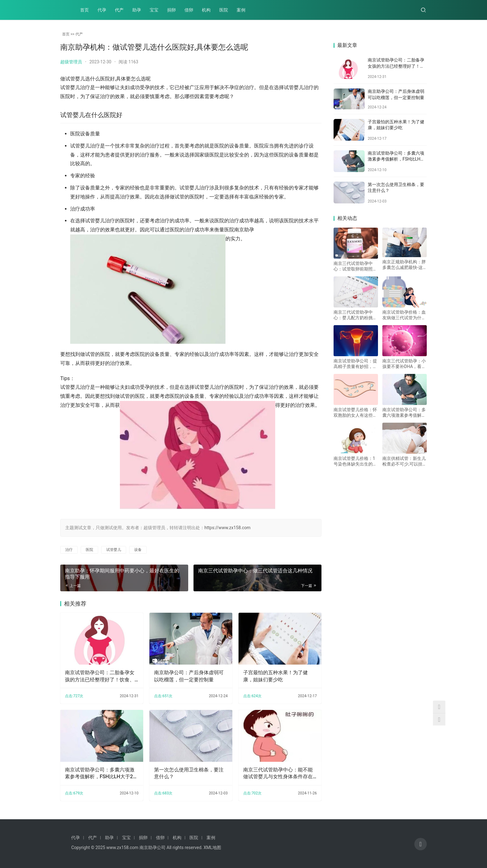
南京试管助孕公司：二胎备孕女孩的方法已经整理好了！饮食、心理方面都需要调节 (100, 676)
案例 (241, 10)
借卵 (189, 10)
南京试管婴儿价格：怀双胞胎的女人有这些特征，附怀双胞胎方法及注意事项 (355, 413)
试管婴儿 (114, 550)
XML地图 (212, 848)
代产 (119, 10)
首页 (84, 10)
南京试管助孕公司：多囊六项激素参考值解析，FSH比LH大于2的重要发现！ (101, 773)
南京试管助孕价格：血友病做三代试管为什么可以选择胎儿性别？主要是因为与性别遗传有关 (404, 315)
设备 (138, 550)
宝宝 (154, 10)
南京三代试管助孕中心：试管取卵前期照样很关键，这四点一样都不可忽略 (355, 266)
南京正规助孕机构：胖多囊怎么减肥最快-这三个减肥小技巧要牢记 (404, 265)
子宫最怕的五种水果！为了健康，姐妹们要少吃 (275, 676)
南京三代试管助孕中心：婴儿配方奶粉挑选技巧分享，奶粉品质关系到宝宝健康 (355, 315)
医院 (224, 10)
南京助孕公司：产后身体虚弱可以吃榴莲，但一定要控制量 (189, 676)
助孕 (137, 10)
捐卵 (171, 10)
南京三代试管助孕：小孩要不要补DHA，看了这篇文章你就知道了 (404, 364)
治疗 (69, 550)
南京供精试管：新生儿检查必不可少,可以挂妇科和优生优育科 (405, 461)
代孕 (102, 10)
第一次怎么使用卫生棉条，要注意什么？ (189, 773)
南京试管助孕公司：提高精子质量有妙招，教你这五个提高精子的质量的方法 (355, 364)
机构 (206, 10)
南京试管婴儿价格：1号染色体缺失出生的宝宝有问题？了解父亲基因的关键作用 (355, 461)
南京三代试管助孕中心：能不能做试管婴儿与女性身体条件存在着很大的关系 (278, 773)
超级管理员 (71, 62)
